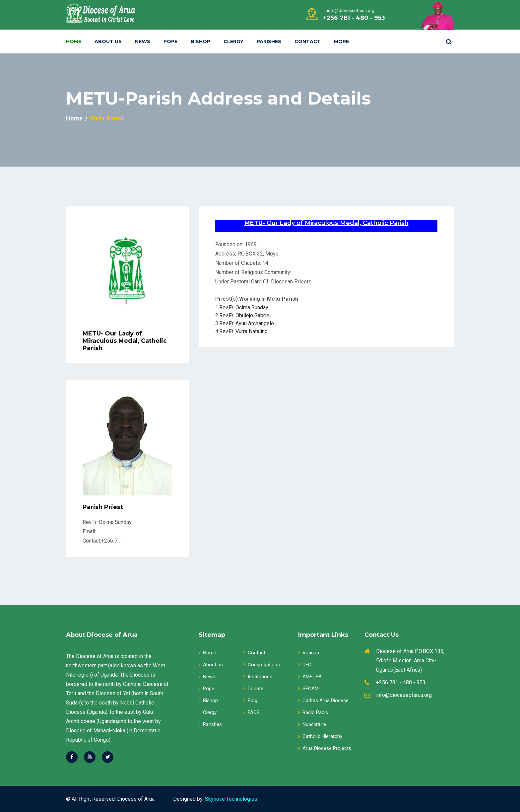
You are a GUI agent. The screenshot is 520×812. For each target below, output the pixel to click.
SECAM (308, 689)
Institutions (258, 677)
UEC (305, 665)
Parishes (269, 41)
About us (211, 665)
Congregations (262, 665)
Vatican (309, 653)
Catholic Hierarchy (320, 736)
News (143, 41)
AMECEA (310, 677)
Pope (170, 41)
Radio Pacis (313, 712)
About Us (108, 41)
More (341, 41)
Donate (253, 689)
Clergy (233, 41)
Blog (250, 701)
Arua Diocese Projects (325, 748)
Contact (308, 41)
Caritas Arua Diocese (323, 701)
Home (74, 41)
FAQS (252, 712)
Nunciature (312, 724)
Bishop (200, 41)
